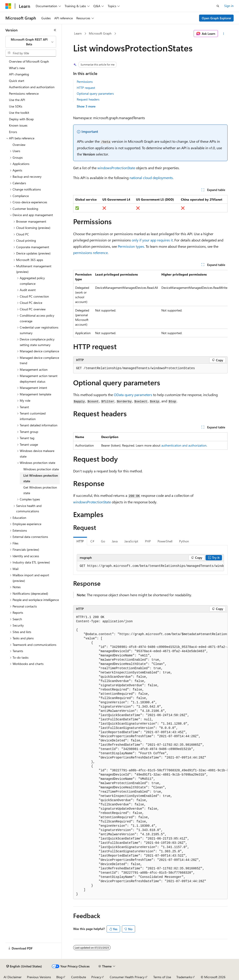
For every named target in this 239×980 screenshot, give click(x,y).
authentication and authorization (184, 445)
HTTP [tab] (80, 541)
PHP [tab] (148, 541)
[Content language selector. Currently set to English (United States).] (24, 966)
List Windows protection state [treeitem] (41, 478)
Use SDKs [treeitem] (16, 106)
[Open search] (218, 6)
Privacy (96, 977)
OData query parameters (133, 395)
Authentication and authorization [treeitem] (32, 87)
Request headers (88, 99)
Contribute (79, 977)
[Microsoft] (8, 6)
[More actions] (224, 34)
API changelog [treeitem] (19, 74)
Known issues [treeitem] (18, 125)
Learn (78, 33)
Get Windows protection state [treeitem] (40, 490)
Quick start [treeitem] (17, 81)
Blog (59, 977)
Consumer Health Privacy (127, 977)
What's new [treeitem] (17, 68)
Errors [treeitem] (13, 132)
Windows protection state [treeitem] (41, 469)
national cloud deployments (151, 178)
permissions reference (90, 253)
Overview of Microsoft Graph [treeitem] (29, 61)
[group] (150, 304)
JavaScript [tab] (131, 541)
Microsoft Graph (100, 33)
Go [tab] (103, 541)
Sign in (229, 6)
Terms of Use (162, 977)
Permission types (131, 246)
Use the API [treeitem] (17, 100)
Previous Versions (39, 977)
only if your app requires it (152, 240)
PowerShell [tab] (165, 541)
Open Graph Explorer (216, 18)
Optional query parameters (95, 93)
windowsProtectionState (116, 168)
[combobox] (31, 42)
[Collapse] (55, 30)
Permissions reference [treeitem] (24, 93)
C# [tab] (92, 541)
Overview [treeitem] (19, 145)
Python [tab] (184, 541)
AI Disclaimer (13, 977)
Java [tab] (115, 541)
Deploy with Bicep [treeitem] (21, 119)
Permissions (85, 82)
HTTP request (86, 88)
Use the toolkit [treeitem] (19, 113)
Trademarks (184, 977)
